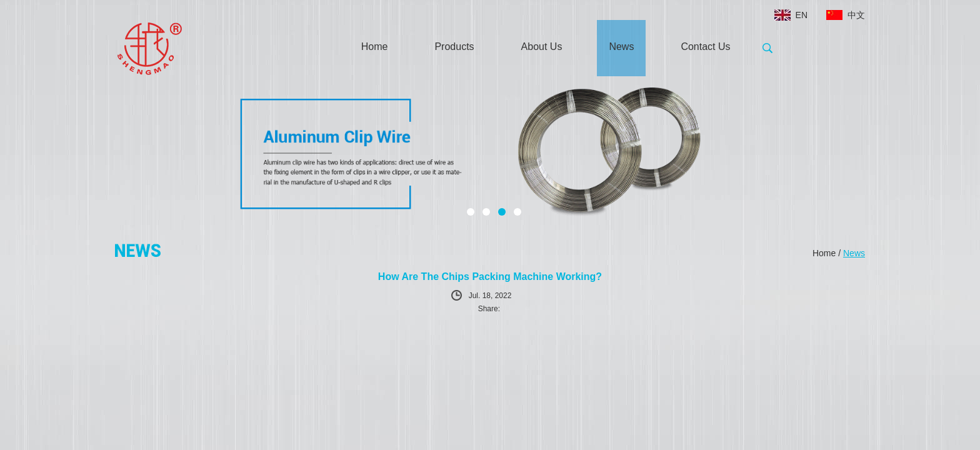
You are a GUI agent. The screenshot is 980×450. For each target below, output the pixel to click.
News (621, 47)
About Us (542, 47)
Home (375, 47)
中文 (856, 15)
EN (802, 15)
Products (454, 47)
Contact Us (705, 47)
